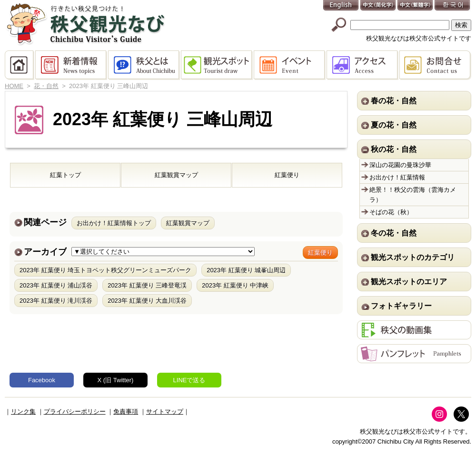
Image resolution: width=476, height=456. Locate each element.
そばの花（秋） (391, 212)
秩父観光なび (86, 24)
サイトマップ (165, 411)
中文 (378, 6)
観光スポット (217, 65)
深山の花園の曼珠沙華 (400, 165)
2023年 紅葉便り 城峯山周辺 (246, 270)
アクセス (363, 65)
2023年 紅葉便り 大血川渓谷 (147, 301)
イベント (290, 65)
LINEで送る (189, 380)
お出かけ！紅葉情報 (397, 177)
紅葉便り (287, 175)
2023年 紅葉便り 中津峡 (235, 285)
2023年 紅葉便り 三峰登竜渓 (147, 285)
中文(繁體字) (416, 6)
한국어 (453, 6)
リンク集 (23, 411)
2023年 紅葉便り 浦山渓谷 (56, 285)
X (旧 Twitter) (116, 380)
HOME (20, 65)
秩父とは (144, 65)
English (341, 6)
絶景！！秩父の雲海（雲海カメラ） (413, 195)
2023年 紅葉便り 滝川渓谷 (56, 301)
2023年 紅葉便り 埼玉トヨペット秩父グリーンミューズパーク (105, 270)
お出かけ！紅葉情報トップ (114, 223)
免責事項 (126, 411)
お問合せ (435, 65)
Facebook (42, 380)
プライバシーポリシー (75, 411)
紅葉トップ (65, 175)
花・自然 (46, 86)
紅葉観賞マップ (176, 175)
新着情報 (72, 65)
